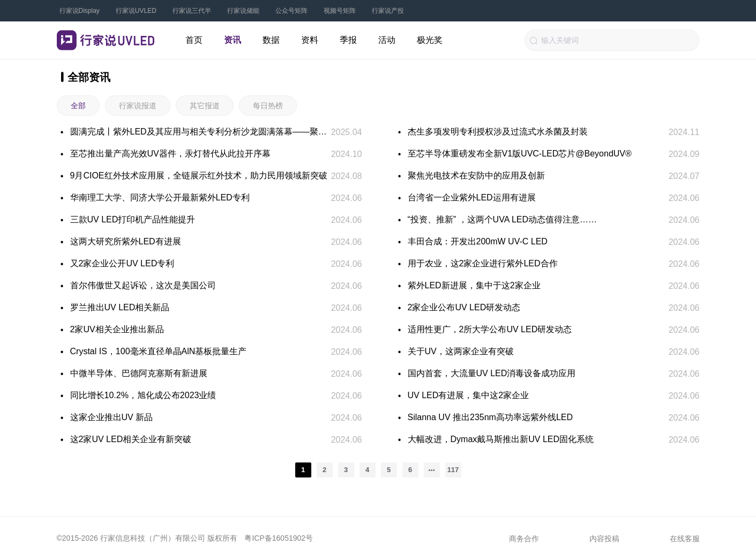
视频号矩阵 (340, 11)
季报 (348, 40)
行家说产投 (388, 11)
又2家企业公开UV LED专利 (122, 263)
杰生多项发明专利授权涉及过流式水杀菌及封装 (498, 132)
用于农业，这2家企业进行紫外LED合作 (483, 263)
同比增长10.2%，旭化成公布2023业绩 (143, 395)
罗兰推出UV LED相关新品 (120, 307)
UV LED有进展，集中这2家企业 (469, 395)
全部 (78, 106)
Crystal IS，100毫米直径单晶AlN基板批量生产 (159, 351)
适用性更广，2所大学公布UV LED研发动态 (490, 329)
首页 (194, 40)
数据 (271, 40)
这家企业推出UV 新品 (112, 417)
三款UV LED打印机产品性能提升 (133, 219)
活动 (387, 40)
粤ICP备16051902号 (279, 538)
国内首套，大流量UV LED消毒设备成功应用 (492, 373)
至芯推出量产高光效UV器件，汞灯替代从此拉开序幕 (170, 154)
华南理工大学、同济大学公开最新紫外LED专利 (160, 197)
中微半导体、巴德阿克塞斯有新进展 (139, 373)
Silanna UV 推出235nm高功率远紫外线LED (491, 417)
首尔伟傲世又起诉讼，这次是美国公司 (143, 285)
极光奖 (430, 40)
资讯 (233, 40)
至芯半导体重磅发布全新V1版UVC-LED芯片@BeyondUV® (520, 154)
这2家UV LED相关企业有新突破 (131, 439)
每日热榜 (268, 106)
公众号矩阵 (291, 11)
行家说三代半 (192, 11)
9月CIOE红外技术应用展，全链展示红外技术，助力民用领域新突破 (199, 176)
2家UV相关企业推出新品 (117, 329)
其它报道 (205, 106)
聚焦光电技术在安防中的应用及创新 (476, 176)
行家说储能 (243, 11)
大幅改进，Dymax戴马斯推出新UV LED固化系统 (501, 439)
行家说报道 (138, 106)
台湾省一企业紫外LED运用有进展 (472, 197)
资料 (310, 40)
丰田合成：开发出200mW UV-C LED (478, 241)
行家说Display (80, 11)
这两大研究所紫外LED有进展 (126, 241)
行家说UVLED (136, 11)
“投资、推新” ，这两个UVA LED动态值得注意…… (503, 219)
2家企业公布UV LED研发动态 (464, 307)
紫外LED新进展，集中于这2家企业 (474, 285)
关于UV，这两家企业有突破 (461, 351)
